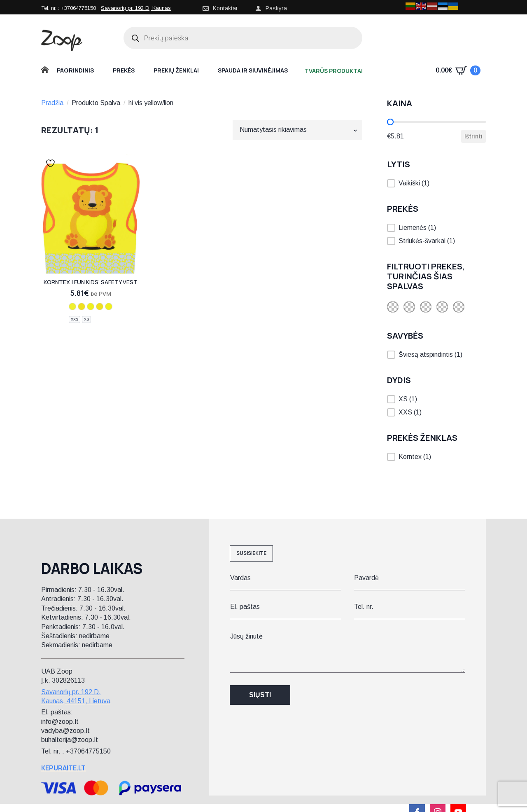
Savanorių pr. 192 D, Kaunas (136, 8)
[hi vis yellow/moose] (82, 307)
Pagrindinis (75, 70)
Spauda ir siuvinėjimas (253, 70)
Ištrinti (473, 136)
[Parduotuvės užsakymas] (297, 130)
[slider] (390, 122)
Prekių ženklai (176, 70)
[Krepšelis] (458, 70)
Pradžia (52, 103)
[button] (436, 183)
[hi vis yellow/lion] (72, 307)
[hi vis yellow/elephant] (91, 307)
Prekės (124, 70)
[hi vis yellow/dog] (100, 307)
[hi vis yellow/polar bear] (109, 307)
